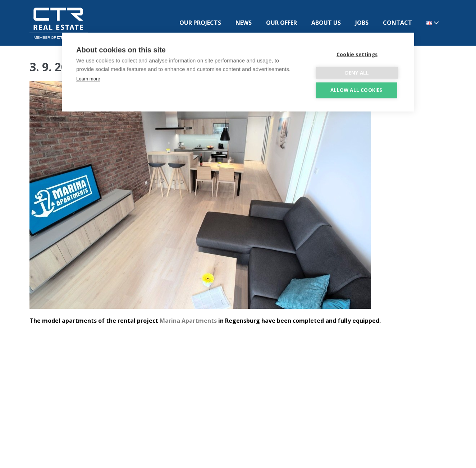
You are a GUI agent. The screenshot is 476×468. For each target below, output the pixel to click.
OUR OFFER (282, 23)
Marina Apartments (188, 321)
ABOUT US (326, 23)
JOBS (362, 23)
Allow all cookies (356, 88)
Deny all (357, 71)
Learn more (88, 77)
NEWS (244, 23)
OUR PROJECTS (200, 23)
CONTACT (397, 23)
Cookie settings (357, 53)
